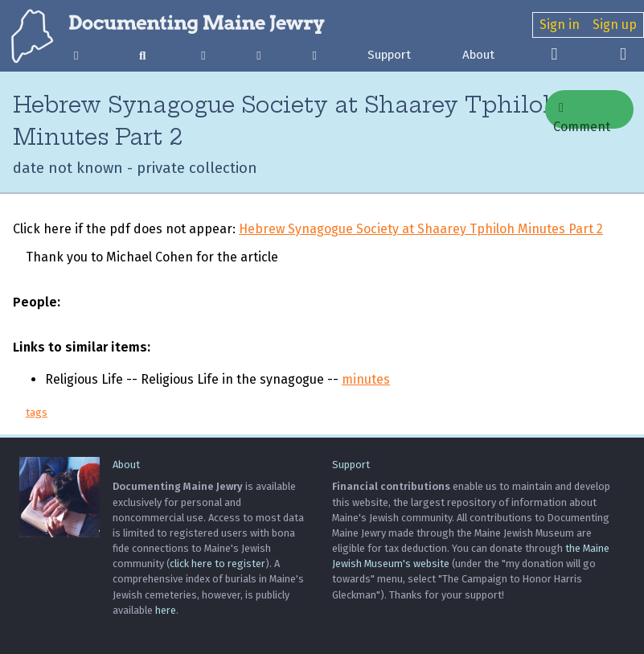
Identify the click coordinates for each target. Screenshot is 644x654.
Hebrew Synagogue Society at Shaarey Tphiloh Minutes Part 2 (421, 229)
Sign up (615, 25)
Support (389, 55)
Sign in (560, 25)
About (478, 55)
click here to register (217, 564)
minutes (366, 379)
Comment (582, 115)
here (166, 610)
